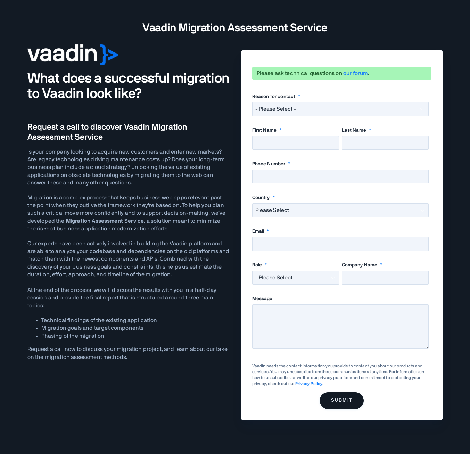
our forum (356, 73)
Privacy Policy (309, 384)
